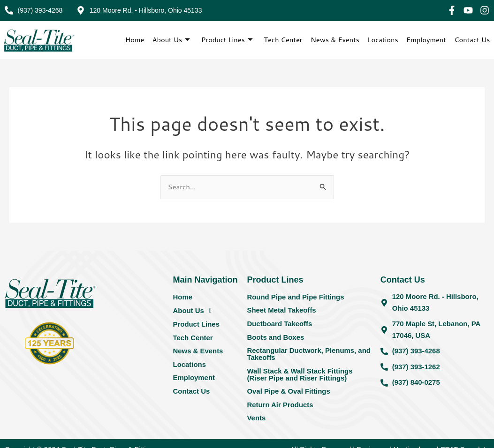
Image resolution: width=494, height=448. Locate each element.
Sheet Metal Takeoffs (281, 311)
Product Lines (226, 40)
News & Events (334, 40)
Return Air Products (280, 407)
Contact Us (472, 40)
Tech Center (282, 40)
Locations (383, 40)
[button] (207, 311)
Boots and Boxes (276, 338)
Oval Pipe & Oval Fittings (289, 393)
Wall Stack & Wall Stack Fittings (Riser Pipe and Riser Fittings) (300, 376)
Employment (426, 40)
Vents (256, 420)
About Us (170, 40)
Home (133, 40)
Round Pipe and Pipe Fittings (296, 297)
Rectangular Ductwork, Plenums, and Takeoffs (309, 355)
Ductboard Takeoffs (280, 325)
